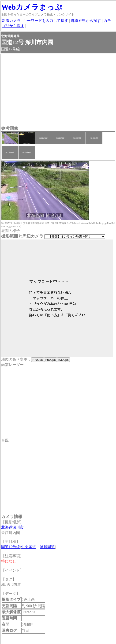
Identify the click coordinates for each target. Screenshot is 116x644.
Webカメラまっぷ (32, 7)
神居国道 (47, 547)
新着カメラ (11, 21)
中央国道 (29, 547)
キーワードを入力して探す (46, 21)
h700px (38, 360)
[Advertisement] (58, 90)
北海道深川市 (12, 527)
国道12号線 (11, 547)
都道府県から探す (86, 21)
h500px (51, 360)
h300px (63, 360)
